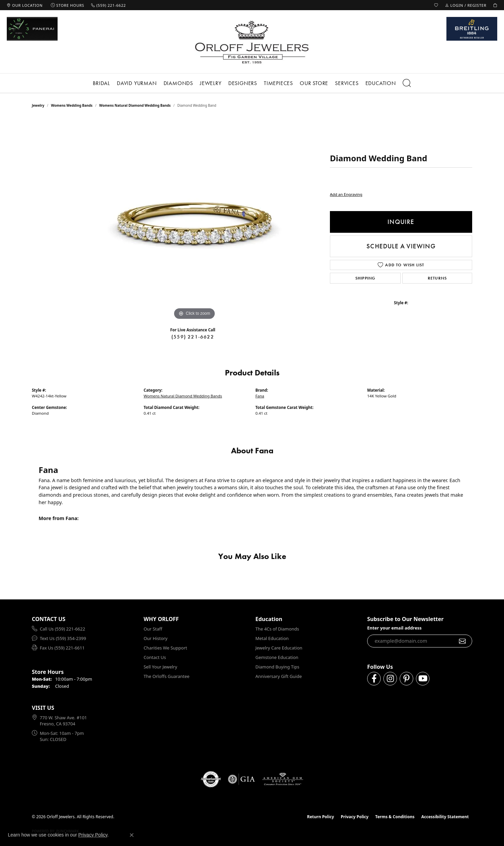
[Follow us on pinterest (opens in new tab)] (406, 679)
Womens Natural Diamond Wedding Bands (135, 105)
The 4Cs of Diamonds (277, 629)
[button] (436, 5)
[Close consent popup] (132, 835)
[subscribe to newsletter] (463, 641)
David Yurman (137, 83)
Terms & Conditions (395, 817)
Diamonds (178, 83)
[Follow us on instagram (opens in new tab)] (390, 679)
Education (381, 83)
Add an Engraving (346, 194)
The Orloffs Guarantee (166, 676)
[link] (25, 5)
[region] (194, 220)
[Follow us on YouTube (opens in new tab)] (423, 679)
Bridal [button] (101, 83)
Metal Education (272, 638)
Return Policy (321, 817)
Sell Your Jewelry (160, 667)
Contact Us (155, 657)
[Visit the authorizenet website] (211, 779)
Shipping (365, 278)
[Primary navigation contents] (252, 83)
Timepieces (278, 83)
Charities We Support (165, 648)
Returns (437, 278)
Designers (243, 83)
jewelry (38, 105)
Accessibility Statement (445, 817)
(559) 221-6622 (193, 337)
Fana (260, 396)
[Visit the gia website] (241, 779)
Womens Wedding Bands (72, 105)
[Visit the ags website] (283, 779)
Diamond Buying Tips (277, 667)
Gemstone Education (277, 657)
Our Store (314, 83)
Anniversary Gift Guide (279, 676)
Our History (155, 638)
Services (347, 83)
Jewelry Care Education (279, 648)
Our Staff (153, 629)
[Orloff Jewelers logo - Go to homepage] (252, 42)
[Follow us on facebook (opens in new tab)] (374, 679)
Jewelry (211, 83)
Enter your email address (394, 628)
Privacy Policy (355, 817)
